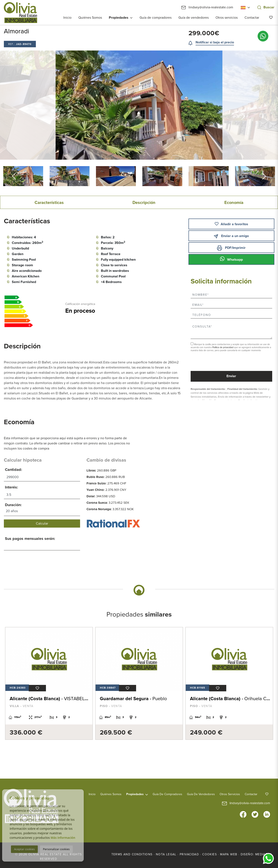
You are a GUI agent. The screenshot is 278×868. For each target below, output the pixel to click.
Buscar (266, 7)
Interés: (11, 487)
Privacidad (189, 854)
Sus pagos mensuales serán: (30, 539)
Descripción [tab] (144, 203)
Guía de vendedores (194, 18)
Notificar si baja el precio (215, 42)
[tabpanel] (49, 683)
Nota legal (166, 854)
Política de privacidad (223, 347)
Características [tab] (49, 203)
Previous (35, 105)
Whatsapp (231, 259)
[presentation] (213, 362)
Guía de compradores (156, 18)
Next (243, 105)
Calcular (42, 524)
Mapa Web (229, 854)
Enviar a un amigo (231, 236)
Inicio (67, 18)
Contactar (252, 18)
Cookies (210, 854)
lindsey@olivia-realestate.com (207, 7)
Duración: (13, 505)
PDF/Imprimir (231, 248)
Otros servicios (227, 18)
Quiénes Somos (90, 18)
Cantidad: (14, 470)
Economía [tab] (234, 203)
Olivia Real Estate (21, 13)
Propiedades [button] (119, 18)
